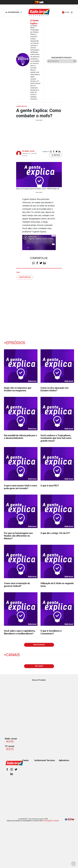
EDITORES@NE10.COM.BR (50, 821)
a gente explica (25, 277)
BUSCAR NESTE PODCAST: (62, 58)
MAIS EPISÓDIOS (39, 645)
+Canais (12, 655)
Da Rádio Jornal (28, 151)
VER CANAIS (39, 666)
